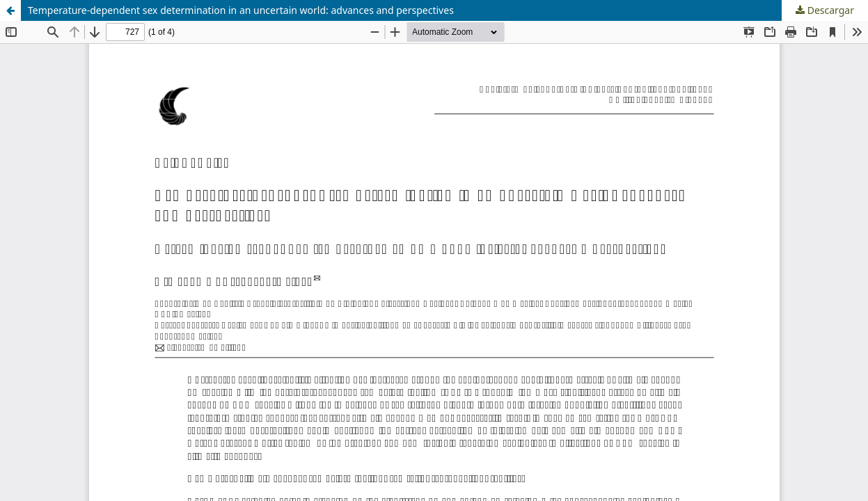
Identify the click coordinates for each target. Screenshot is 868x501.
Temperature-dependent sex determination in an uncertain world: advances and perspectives (241, 10)
